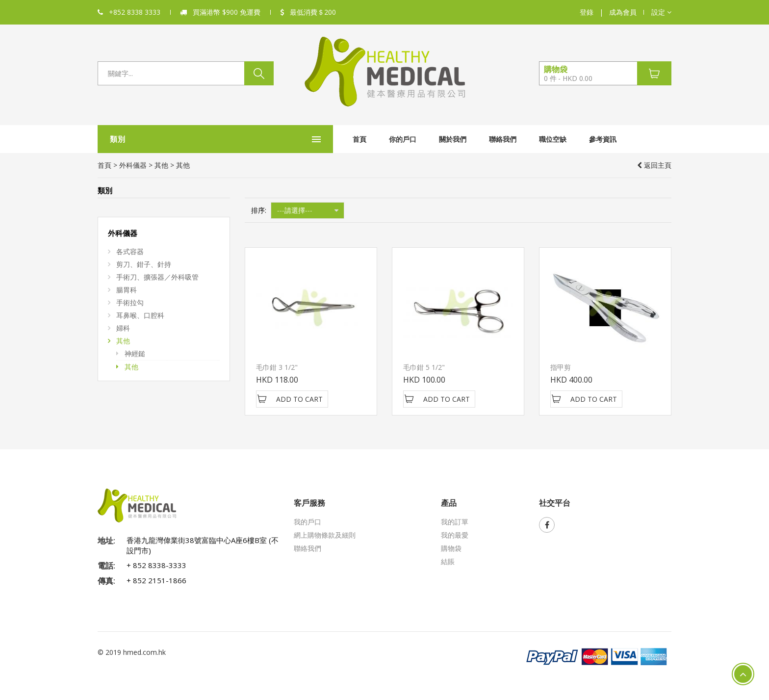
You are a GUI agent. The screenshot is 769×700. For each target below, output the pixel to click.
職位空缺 (479, 139)
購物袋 (451, 548)
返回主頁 (654, 165)
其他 (161, 165)
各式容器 (130, 251)
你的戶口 (329, 139)
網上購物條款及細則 (325, 535)
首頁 (286, 139)
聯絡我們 (429, 139)
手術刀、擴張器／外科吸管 (157, 277)
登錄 (587, 12)
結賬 (448, 561)
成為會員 (623, 12)
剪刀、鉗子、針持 (144, 264)
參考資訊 (529, 139)
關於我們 (379, 139)
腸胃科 (127, 290)
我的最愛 (455, 535)
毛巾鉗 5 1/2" (424, 367)
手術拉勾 (130, 302)
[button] (661, 12)
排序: (259, 210)
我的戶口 (308, 522)
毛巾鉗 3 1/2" (277, 367)
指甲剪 (561, 367)
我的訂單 (455, 522)
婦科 (123, 328)
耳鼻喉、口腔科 (140, 315)
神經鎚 (135, 353)
